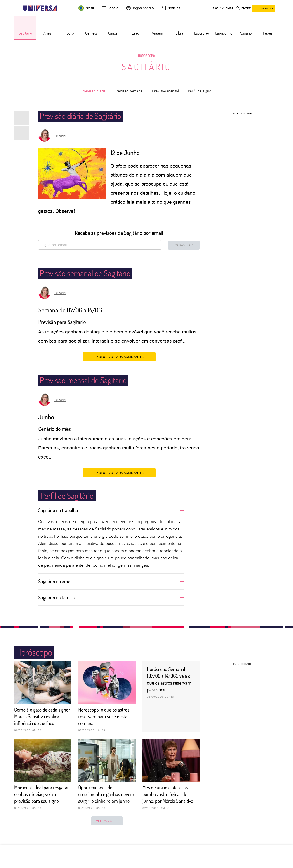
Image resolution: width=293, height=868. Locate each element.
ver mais (107, 835)
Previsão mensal (166, 91)
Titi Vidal (60, 136)
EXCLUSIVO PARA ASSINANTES (119, 357)
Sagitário (147, 66)
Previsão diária (94, 91)
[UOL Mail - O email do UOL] (227, 8)
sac (215, 8)
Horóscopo (146, 56)
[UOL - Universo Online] (61, 8)
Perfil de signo (200, 91)
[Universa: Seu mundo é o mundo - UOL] (40, 8)
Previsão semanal (129, 91)
